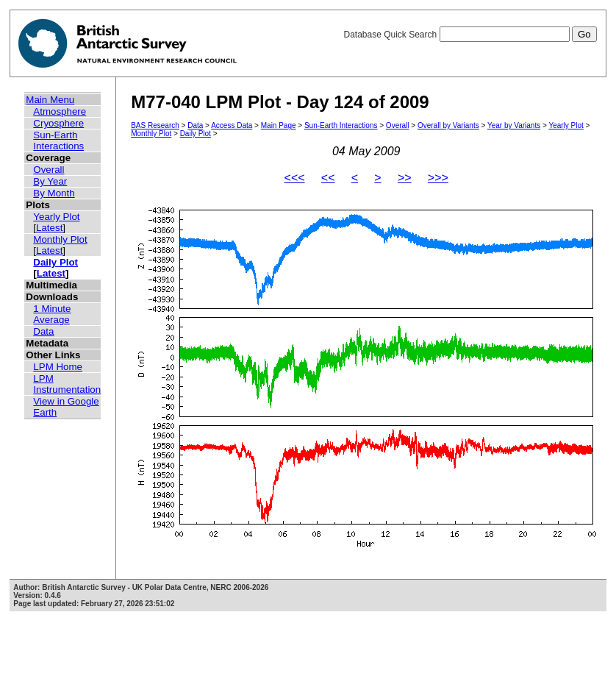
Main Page (279, 125)
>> (405, 178)
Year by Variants (514, 125)
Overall (49, 170)
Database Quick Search (470, 35)
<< (328, 178)
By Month (54, 193)
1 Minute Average (52, 314)
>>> (438, 178)
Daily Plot (55, 262)
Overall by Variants (448, 125)
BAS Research (155, 125)
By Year (50, 181)
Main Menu (50, 100)
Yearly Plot (56, 217)
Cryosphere (58, 123)
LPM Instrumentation (67, 384)
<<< (295, 178)
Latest (49, 228)
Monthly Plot (60, 239)
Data (43, 331)
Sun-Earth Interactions (58, 141)
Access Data (232, 125)
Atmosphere (60, 111)
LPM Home (58, 367)
